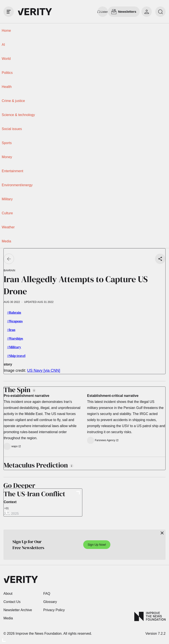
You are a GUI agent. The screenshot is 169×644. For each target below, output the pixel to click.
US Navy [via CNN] (44, 370)
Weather (8, 227)
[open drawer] (9, 12)
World (6, 59)
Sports (7, 143)
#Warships (15, 338)
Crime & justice (13, 101)
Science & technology (18, 115)
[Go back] (9, 259)
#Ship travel (16, 356)
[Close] (162, 533)
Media (6, 241)
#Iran (11, 330)
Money (7, 157)
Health (7, 87)
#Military (14, 347)
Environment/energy (17, 185)
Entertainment (13, 171)
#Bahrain (14, 312)
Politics (7, 73)
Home (6, 31)
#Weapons (15, 321)
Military (7, 199)
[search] (160, 12)
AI (3, 45)
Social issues (12, 129)
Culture (7, 213)
